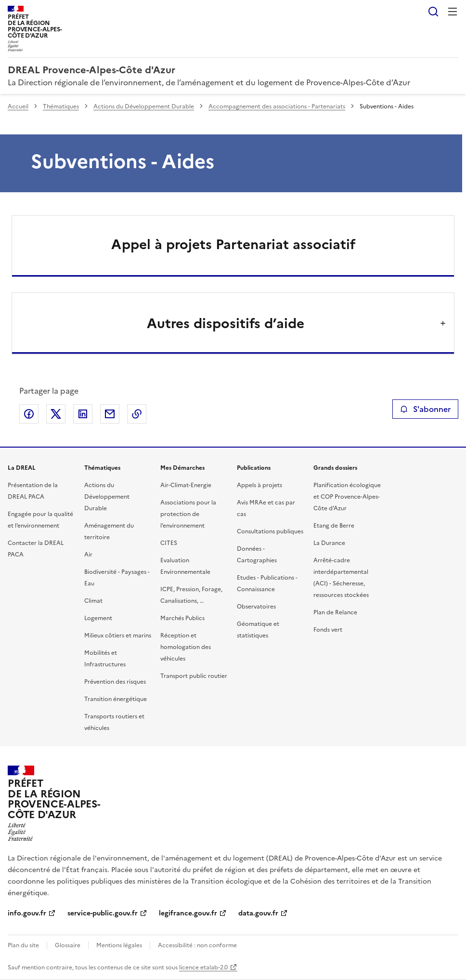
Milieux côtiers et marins (118, 636)
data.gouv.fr (258, 913)
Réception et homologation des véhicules (186, 647)
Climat (93, 601)
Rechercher (433, 12)
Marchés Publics (182, 618)
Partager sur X (56, 414)
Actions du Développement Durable (144, 106)
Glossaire (68, 945)
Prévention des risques (115, 682)
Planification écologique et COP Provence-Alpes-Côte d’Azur (347, 497)
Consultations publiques (270, 531)
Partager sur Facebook (29, 414)
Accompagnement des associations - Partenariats (277, 106)
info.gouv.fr (27, 913)
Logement (98, 618)
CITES (169, 543)
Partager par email (110, 414)
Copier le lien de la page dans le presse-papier (137, 414)
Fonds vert (328, 630)
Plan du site (23, 945)
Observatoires (256, 607)
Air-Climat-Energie (186, 485)
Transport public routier (194, 676)
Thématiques (61, 106)
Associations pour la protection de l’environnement (188, 514)
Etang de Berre (334, 526)
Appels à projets (259, 485)
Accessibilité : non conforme (197, 945)
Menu (453, 12)
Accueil (18, 106)
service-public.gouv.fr (103, 913)
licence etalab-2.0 (203, 967)
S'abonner (425, 409)
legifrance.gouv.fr (188, 913)
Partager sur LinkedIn (83, 414)
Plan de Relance (335, 612)
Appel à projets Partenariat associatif (233, 244)
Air (88, 555)
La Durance (329, 543)
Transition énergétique (116, 699)
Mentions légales (119, 945)
